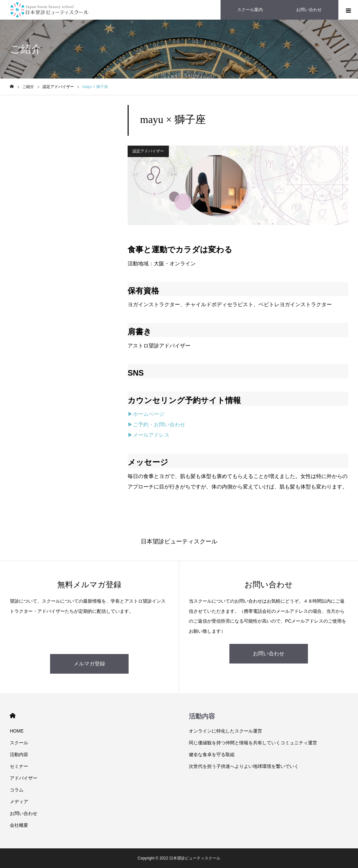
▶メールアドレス (149, 435)
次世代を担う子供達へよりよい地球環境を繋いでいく (244, 766)
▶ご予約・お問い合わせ (156, 425)
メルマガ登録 (89, 664)
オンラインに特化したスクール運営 (225, 731)
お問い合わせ (269, 654)
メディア (19, 802)
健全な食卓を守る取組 (212, 754)
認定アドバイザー (148, 151)
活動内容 (19, 754)
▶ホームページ (146, 414)
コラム (17, 790)
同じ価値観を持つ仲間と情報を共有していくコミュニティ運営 (253, 743)
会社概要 (19, 825)
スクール (19, 743)
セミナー (19, 766)
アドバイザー (24, 778)
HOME (13, 716)
